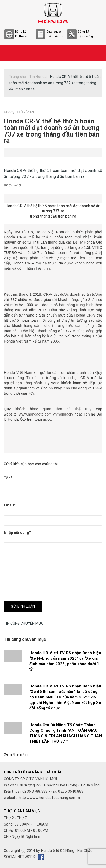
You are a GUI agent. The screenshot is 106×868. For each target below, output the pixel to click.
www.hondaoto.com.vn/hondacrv (46, 414)
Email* (10, 505)
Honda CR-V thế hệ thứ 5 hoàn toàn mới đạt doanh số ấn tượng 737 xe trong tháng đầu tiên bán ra (52, 131)
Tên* (8, 478)
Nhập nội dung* (18, 532)
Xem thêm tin (16, 754)
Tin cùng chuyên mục (25, 639)
